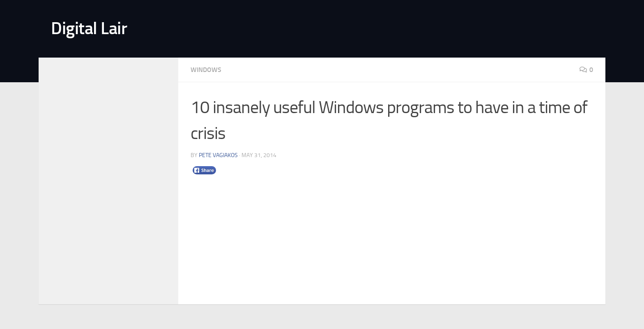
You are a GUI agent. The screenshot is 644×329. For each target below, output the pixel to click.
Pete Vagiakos (218, 155)
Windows (206, 70)
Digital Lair (89, 28)
